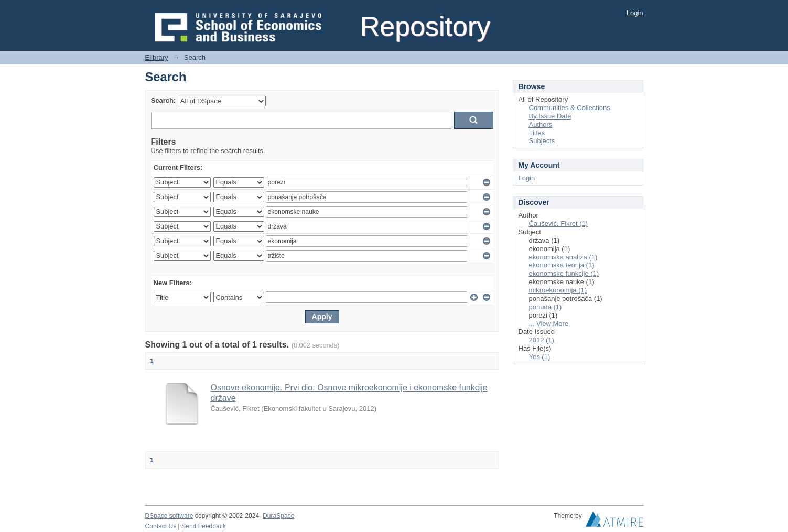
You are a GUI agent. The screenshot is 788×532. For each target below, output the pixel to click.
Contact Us (161, 526)
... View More (549, 324)
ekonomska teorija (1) (562, 265)
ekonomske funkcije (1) (564, 273)
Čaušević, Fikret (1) (559, 224)
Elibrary (157, 57)
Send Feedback (204, 526)
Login (635, 13)
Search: (164, 100)
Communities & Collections (570, 108)
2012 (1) (542, 340)
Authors (541, 124)
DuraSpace (278, 516)
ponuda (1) (546, 307)
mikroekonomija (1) (558, 290)
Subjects (542, 141)
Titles (537, 133)
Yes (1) (540, 357)
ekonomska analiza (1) (563, 257)
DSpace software (169, 516)
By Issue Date (550, 116)
